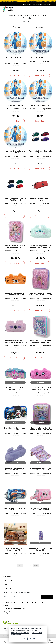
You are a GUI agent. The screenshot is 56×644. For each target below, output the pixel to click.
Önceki (20, 565)
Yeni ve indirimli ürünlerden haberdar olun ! (17, 593)
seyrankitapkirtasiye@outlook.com (15, 608)
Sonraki (36, 565)
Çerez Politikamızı (37, 633)
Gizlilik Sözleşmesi (24, 633)
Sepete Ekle (14, 75)
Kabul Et (33, 639)
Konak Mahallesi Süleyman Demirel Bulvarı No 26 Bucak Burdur (25, 603)
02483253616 (8, 605)
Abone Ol (47, 597)
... (28, 565)
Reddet (24, 639)
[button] (17, 27)
